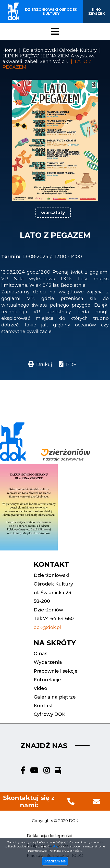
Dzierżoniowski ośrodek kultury (51, 11)
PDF (71, 365)
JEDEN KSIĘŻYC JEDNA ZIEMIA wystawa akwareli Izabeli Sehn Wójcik (49, 59)
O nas (40, 654)
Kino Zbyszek (97, 11)
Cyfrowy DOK (50, 714)
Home (10, 50)
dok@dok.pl (47, 627)
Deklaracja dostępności (49, 836)
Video (40, 688)
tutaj (54, 847)
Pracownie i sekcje (56, 671)
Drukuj (44, 365)
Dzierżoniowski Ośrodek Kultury (60, 50)
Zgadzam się (55, 862)
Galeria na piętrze (55, 697)
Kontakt (43, 706)
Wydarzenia (48, 662)
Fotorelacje (47, 680)
